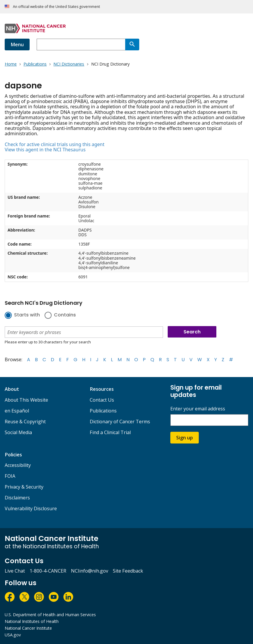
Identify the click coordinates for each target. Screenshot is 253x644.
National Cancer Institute (28, 628)
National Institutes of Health (32, 621)
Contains (65, 315)
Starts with (27, 315)
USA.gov (13, 635)
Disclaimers (17, 498)
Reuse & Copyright (25, 422)
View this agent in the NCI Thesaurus (45, 150)
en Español (17, 411)
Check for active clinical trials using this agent (55, 144)
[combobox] (81, 44)
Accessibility (18, 465)
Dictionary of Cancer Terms (120, 422)
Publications (103, 411)
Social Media (18, 432)
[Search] (132, 44)
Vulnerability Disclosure (31, 508)
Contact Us (102, 400)
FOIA (10, 476)
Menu (17, 44)
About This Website (26, 400)
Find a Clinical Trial (110, 432)
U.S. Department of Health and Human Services (50, 615)
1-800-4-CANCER (48, 571)
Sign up (185, 438)
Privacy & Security (24, 487)
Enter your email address (198, 409)
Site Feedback (128, 571)
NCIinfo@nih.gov (90, 571)
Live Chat (15, 571)
